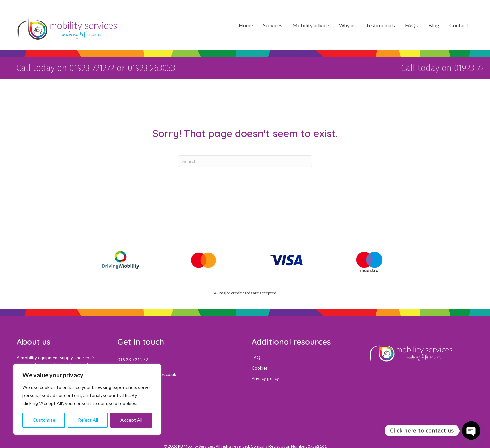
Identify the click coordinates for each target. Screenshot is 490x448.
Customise (44, 420)
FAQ (256, 354)
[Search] (245, 158)
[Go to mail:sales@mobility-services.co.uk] (178, 371)
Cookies (260, 365)
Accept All (131, 420)
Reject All (88, 420)
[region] (87, 399)
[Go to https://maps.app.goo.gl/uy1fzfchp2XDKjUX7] (178, 398)
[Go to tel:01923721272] (178, 356)
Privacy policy (265, 375)
